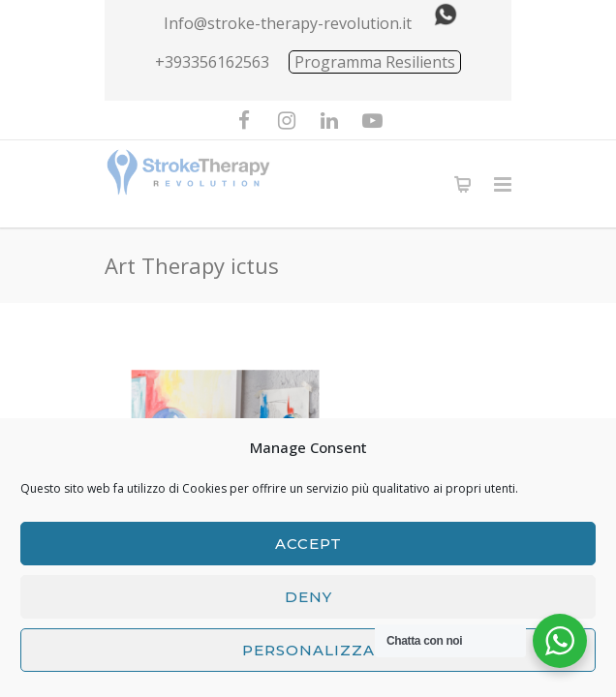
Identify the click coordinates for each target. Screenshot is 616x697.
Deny (308, 597)
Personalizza (308, 650)
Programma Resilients (375, 62)
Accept (308, 544)
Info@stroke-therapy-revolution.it (288, 23)
